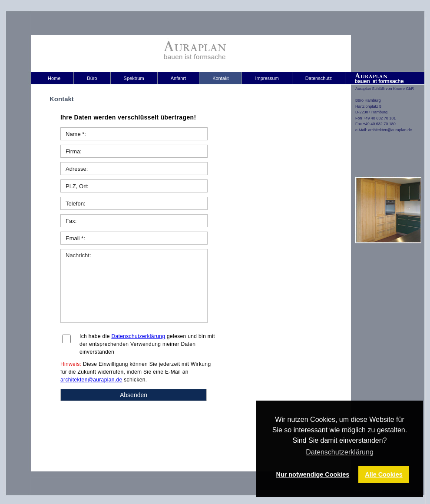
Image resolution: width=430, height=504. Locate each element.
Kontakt (220, 78)
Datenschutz (319, 78)
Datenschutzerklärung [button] (340, 452)
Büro (92, 78)
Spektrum (134, 78)
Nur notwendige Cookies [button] (313, 474)
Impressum (267, 78)
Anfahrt (178, 78)
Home (54, 78)
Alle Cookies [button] (384, 474)
